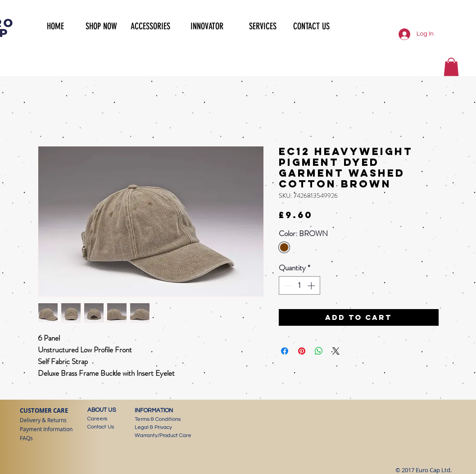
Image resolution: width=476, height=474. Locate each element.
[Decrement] (287, 286)
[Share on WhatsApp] (319, 351)
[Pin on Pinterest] (302, 351)
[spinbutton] (299, 286)
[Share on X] (336, 351)
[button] (97, 25)
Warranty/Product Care (163, 435)
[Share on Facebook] (285, 351)
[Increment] (312, 286)
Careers (97, 419)
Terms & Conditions (158, 419)
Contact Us (101, 427)
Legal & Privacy (153, 427)
